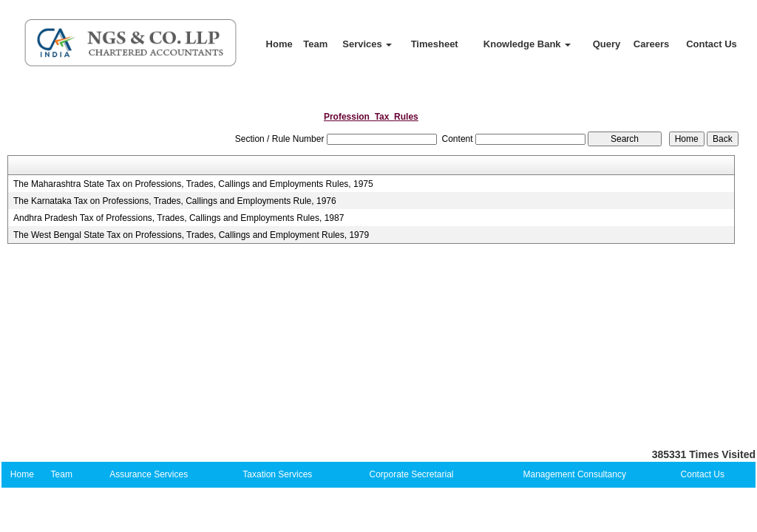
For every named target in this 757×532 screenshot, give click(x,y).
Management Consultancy (575, 474)
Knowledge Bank (527, 44)
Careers (651, 44)
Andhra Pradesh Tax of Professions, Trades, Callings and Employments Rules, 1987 (179, 218)
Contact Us (712, 44)
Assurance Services (149, 474)
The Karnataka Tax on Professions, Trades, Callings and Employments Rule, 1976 (175, 201)
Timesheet (435, 44)
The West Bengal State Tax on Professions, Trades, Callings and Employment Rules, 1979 (191, 235)
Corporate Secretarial (411, 474)
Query (607, 44)
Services (367, 44)
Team (315, 44)
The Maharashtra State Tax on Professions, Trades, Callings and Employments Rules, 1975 (193, 184)
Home (279, 44)
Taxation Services (277, 474)
